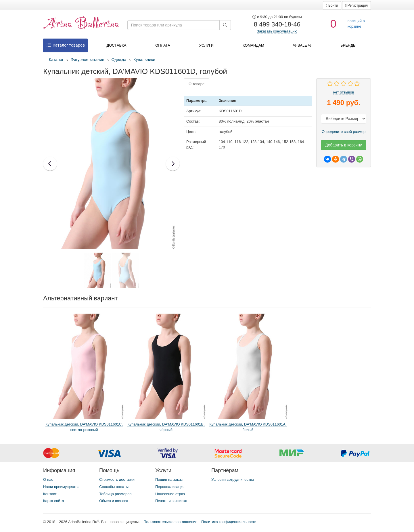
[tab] (197, 84)
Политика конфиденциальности (229, 522)
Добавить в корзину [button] (344, 145)
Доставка (116, 45)
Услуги (206, 45)
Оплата (163, 45)
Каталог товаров (65, 45)
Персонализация (170, 487)
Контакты (51, 494)
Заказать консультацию (277, 31)
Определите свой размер (344, 132)
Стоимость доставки (117, 479)
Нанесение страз (170, 494)
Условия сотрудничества (233, 479)
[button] (332, 5)
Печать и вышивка (171, 501)
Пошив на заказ (169, 479)
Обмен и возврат (114, 501)
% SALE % (302, 45)
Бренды (348, 45)
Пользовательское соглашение (170, 522)
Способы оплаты (114, 487)
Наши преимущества (61, 487)
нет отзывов (344, 92)
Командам (253, 45)
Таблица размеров (115, 494)
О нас (48, 479)
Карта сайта (53, 501)
